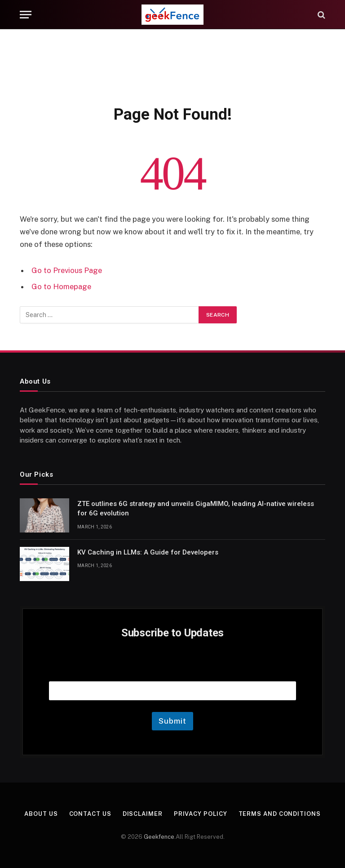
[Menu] (26, 15)
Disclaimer (143, 814)
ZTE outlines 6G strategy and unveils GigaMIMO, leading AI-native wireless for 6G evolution (196, 508)
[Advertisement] (172, 65)
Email (172, 670)
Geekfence (159, 837)
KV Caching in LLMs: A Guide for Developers (148, 552)
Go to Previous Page (67, 270)
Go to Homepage (61, 286)
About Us (41, 814)
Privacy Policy (201, 814)
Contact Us (90, 814)
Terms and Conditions (280, 814)
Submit (172, 721)
